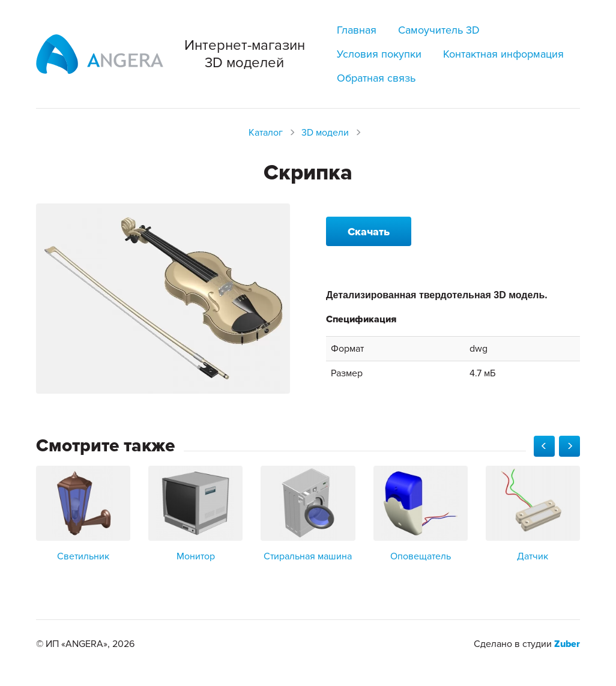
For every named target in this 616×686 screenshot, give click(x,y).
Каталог (266, 133)
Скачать (369, 232)
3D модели (325, 133)
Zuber (567, 644)
